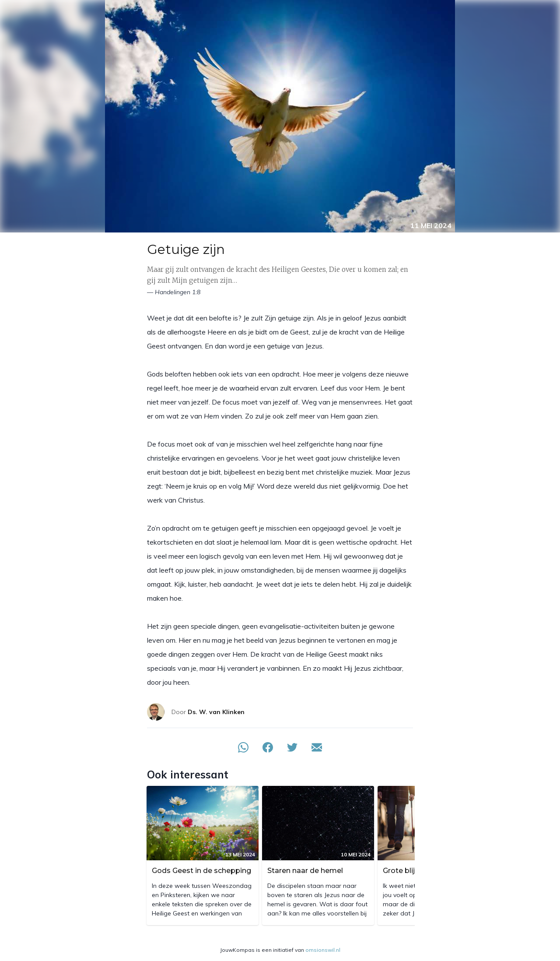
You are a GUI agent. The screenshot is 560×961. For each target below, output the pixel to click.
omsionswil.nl (323, 950)
